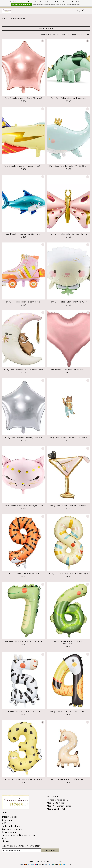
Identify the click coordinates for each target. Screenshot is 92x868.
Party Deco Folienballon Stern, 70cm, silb (23, 438)
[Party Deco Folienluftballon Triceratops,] (68, 67)
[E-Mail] (22, 850)
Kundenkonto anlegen (57, 800)
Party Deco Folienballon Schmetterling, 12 (68, 234)
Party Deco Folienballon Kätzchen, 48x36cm (24, 506)
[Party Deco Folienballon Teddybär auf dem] (24, 339)
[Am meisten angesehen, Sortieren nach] (72, 34)
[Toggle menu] (88, 11)
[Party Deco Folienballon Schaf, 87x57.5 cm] (68, 271)
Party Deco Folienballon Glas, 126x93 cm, (68, 506)
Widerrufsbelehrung (12, 826)
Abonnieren (50, 850)
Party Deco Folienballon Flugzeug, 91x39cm (23, 166)
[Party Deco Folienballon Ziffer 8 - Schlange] (68, 543)
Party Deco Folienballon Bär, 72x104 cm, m (68, 438)
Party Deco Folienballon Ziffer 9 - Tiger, (24, 574)
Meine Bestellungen (56, 803)
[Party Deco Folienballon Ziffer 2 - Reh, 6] (68, 749)
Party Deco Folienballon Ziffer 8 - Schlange (68, 574)
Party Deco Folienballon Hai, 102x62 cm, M (24, 234)
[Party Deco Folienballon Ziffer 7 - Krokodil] (24, 611)
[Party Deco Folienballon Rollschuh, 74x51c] (24, 271)
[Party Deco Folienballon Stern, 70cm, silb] (24, 407)
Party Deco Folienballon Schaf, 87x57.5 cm (68, 302)
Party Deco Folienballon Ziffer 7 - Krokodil (24, 641)
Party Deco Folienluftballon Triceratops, (68, 98)
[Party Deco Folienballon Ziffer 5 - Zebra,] (24, 681)
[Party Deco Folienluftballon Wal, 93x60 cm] (68, 135)
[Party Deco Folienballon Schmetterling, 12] (68, 203)
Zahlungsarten (9, 832)
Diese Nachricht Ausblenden (21, 5)
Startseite (6, 18)
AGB (4, 823)
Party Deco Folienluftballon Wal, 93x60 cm (68, 166)
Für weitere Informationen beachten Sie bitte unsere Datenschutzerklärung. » (57, 5)
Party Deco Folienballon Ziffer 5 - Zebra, (24, 712)
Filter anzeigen (46, 28)
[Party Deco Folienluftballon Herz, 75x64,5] (68, 339)
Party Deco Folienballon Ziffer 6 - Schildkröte (68, 642)
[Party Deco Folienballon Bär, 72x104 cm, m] (68, 407)
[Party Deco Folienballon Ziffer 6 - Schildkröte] (68, 611)
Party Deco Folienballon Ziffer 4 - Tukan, (68, 712)
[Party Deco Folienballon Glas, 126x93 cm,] (68, 475)
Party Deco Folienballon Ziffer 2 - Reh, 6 (68, 779)
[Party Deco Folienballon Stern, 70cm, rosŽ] (24, 67)
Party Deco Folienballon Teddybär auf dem (24, 370)
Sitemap (6, 841)
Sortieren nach (55, 34)
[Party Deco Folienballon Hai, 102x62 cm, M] (24, 203)
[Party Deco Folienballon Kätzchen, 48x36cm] (24, 475)
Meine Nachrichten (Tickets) (60, 806)
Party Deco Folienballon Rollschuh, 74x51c (23, 302)
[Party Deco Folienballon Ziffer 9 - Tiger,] (24, 543)
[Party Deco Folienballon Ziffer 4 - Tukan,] (68, 681)
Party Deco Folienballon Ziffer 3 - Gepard (24, 779)
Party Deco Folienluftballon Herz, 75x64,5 (68, 370)
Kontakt (6, 838)
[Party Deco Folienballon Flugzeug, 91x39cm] (24, 135)
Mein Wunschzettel (56, 809)
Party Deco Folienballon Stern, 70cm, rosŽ (23, 98)
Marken (14, 18)
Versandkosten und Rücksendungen (19, 835)
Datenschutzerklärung (13, 829)
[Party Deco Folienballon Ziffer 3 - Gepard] (24, 749)
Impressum (7, 820)
